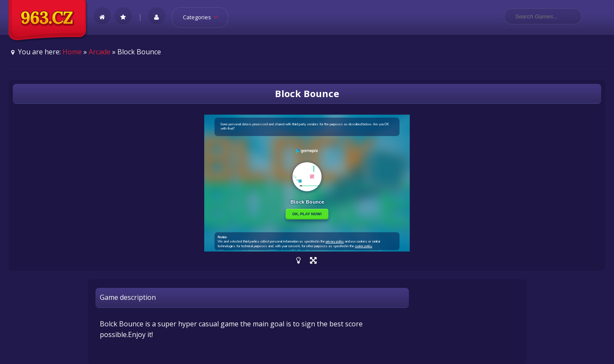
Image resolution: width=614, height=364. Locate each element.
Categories (203, 17)
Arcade (100, 52)
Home (72, 52)
